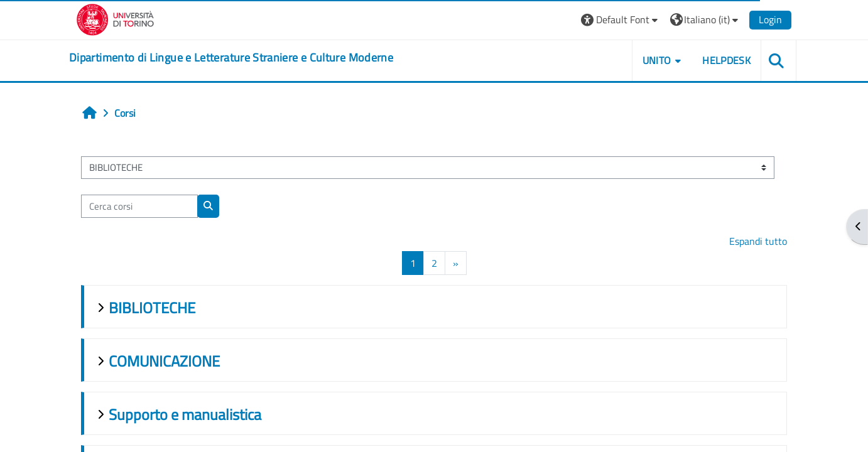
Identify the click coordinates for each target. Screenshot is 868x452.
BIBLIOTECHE (152, 308)
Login (770, 19)
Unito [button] (657, 60)
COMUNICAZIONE (164, 361)
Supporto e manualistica (185, 414)
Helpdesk (726, 60)
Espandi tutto (758, 241)
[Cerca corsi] (139, 206)
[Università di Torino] (115, 18)
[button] (621, 20)
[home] (231, 58)
